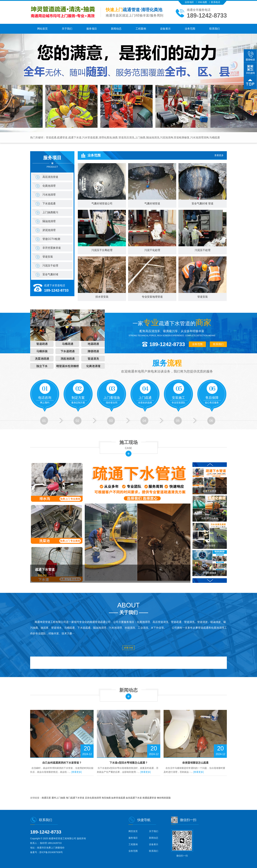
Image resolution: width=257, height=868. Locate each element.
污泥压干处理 (50, 266)
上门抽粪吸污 (50, 212)
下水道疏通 (49, 203)
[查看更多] (77, 772)
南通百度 (47, 798)
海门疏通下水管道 (75, 798)
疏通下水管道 (45, 570)
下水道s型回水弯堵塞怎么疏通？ (129, 763)
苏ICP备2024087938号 (51, 852)
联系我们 (215, 29)
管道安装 (48, 257)
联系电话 (216, 2)
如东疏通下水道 (134, 798)
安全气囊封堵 (50, 274)
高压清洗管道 (50, 177)
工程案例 (141, 29)
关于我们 (67, 29)
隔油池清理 (49, 221)
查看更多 (219, 155)
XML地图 (203, 2)
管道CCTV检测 (51, 239)
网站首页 (42, 29)
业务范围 (190, 29)
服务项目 (92, 29)
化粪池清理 (49, 186)
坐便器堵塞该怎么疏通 (195, 763)
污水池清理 (49, 195)
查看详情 (42, 575)
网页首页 (133, 831)
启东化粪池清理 (93, 798)
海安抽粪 (107, 798)
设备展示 (165, 29)
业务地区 (189, 2)
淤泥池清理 (49, 230)
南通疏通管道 (150, 798)
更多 (128, 454)
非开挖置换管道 (52, 248)
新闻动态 (116, 29)
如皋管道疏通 (119, 798)
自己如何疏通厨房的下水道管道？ (62, 763)
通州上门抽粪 (59, 798)
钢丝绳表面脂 (164, 798)
